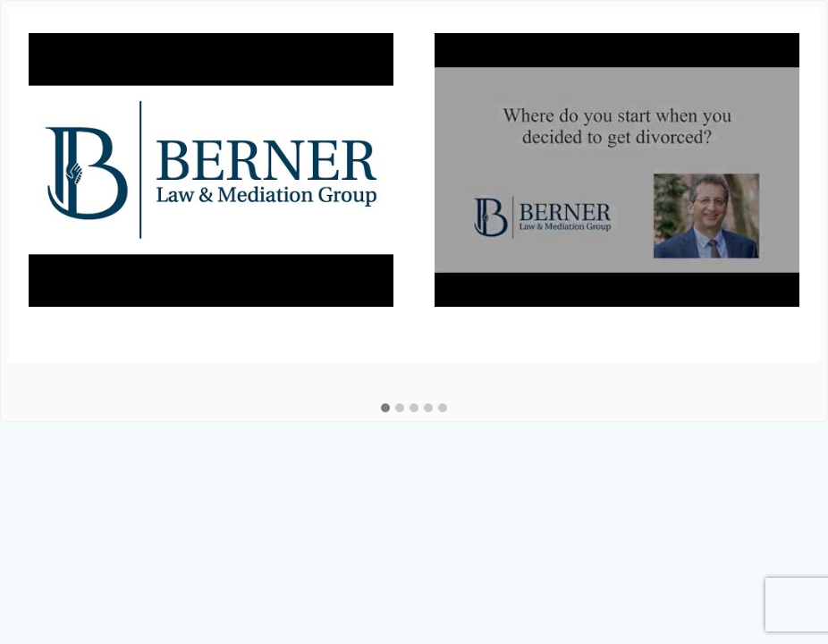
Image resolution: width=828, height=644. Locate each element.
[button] (385, 409)
